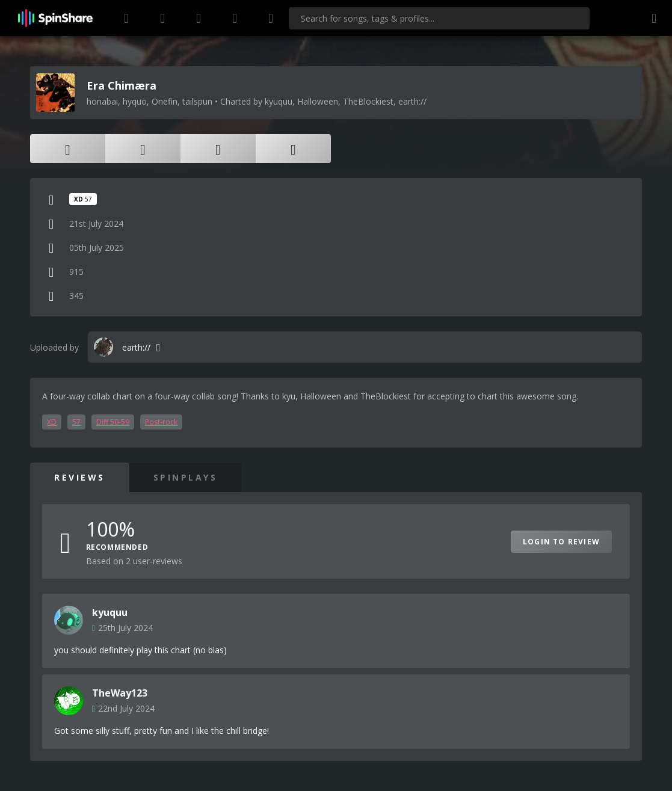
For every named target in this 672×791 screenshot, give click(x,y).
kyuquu (110, 612)
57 (76, 422)
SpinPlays (186, 477)
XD (52, 422)
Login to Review (561, 542)
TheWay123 (120, 693)
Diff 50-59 (113, 422)
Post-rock (161, 422)
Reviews (80, 477)
